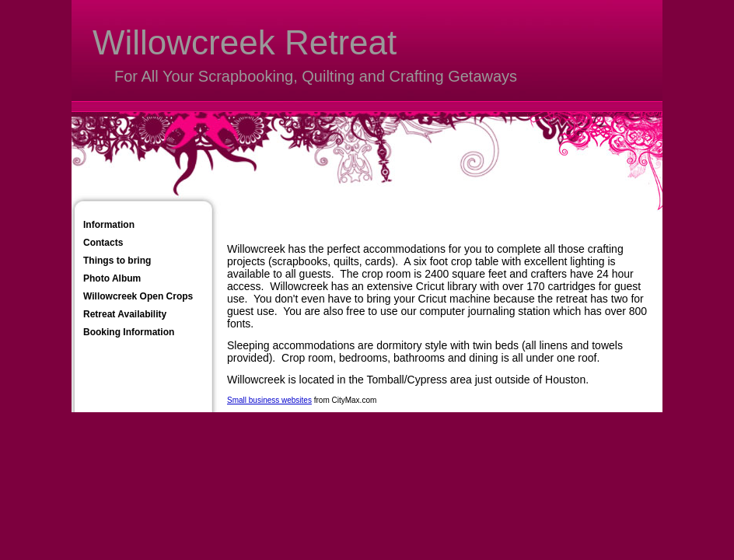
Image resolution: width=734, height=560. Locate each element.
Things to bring (117, 261)
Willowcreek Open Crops (138, 296)
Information (109, 225)
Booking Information (129, 332)
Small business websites (269, 400)
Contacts (103, 243)
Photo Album (112, 278)
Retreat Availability (125, 314)
